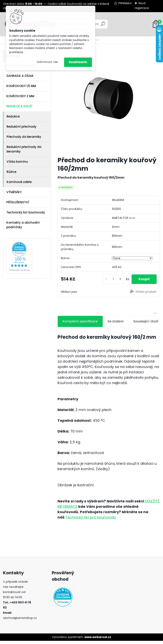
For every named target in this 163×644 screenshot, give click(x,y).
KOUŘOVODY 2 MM (20, 96)
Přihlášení (125, 3)
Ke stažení (116, 324)
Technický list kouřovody (26, 212)
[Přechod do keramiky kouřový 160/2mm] (109, 102)
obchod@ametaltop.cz (20, 621)
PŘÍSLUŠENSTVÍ (18, 202)
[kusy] (113, 281)
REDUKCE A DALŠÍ (19, 106)
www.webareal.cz (98, 640)
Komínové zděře (19, 182)
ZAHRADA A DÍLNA (20, 76)
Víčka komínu (17, 162)
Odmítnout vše (47, 62)
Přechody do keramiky (24, 137)
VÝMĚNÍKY (14, 192)
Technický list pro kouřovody (91, 520)
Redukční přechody (21, 127)
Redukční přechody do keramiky (24, 149)
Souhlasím (78, 62)
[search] (103, 25)
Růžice (11, 172)
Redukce (13, 116)
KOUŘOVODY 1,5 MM (21, 86)
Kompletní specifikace (80, 324)
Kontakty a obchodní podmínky (23, 225)
